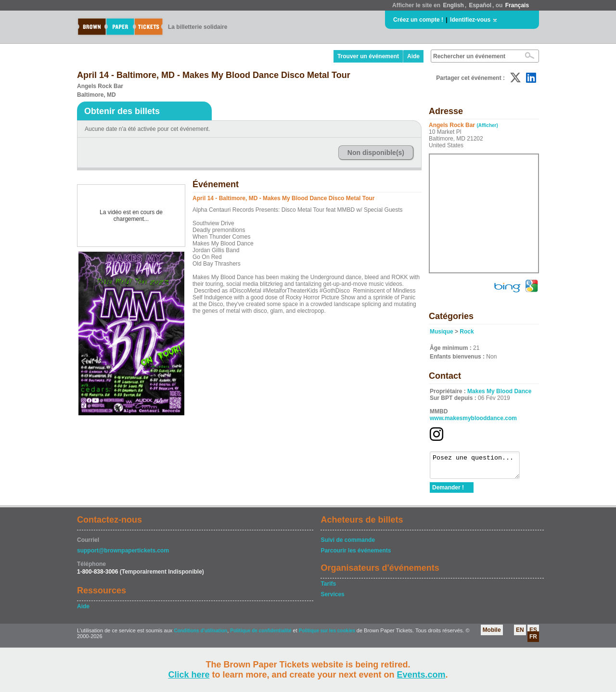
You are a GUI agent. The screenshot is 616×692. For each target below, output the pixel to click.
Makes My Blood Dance (499, 391)
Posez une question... (480, 467)
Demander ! (448, 492)
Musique (442, 332)
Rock (467, 332)
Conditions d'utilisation (200, 635)
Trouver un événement (368, 56)
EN (520, 634)
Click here (189, 675)
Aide (413, 56)
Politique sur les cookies (328, 635)
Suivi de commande (348, 544)
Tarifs (328, 588)
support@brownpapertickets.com (123, 555)
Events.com (421, 675)
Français (517, 5)
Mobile (492, 634)
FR (533, 641)
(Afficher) (487, 125)
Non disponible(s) (376, 153)
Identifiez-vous (470, 20)
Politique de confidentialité (261, 635)
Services (332, 599)
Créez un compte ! (418, 20)
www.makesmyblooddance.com (473, 418)
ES (533, 634)
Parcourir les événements (356, 555)
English (453, 5)
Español (480, 5)
